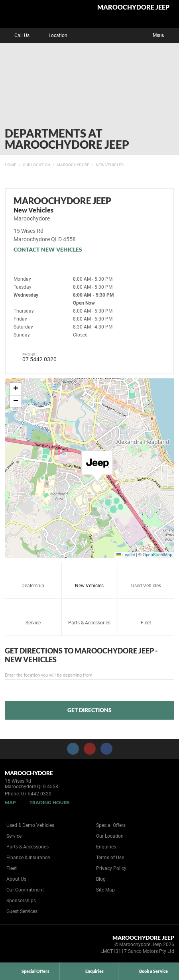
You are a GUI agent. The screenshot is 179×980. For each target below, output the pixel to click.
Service (33, 614)
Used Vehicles (146, 577)
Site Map (105, 890)
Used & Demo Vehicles (30, 825)
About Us (16, 879)
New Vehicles (110, 165)
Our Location (36, 165)
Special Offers (111, 825)
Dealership (33, 577)
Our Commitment (25, 890)
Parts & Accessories (89, 614)
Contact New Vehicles (48, 249)
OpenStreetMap (157, 555)
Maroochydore (73, 165)
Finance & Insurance (28, 858)
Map (10, 802)
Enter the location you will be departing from (89, 685)
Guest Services (22, 911)
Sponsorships (21, 901)
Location (52, 35)
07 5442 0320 (39, 359)
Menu (164, 34)
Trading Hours (50, 802)
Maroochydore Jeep (133, 7)
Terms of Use (110, 858)
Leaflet (126, 555)
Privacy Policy (111, 868)
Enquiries (106, 847)
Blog (101, 879)
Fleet (146, 614)
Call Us (16, 35)
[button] (97, 466)
